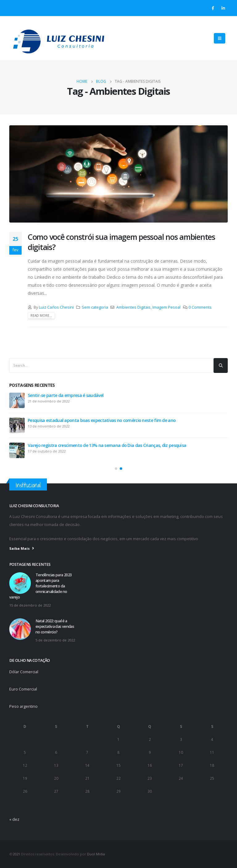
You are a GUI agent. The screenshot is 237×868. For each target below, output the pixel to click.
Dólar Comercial (24, 672)
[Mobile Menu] (220, 38)
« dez (14, 819)
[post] (17, 400)
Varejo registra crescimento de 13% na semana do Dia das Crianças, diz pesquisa (107, 445)
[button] (116, 469)
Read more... (41, 315)
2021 (16, 854)
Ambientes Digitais (133, 307)
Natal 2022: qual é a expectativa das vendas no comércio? (55, 626)
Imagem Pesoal (166, 307)
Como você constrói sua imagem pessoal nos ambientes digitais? (121, 242)
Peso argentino (23, 706)
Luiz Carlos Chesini (56, 307)
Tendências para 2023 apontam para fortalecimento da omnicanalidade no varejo (40, 586)
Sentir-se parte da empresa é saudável (66, 395)
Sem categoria (95, 307)
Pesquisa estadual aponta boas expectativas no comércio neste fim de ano (102, 420)
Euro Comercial (23, 689)
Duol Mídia (96, 854)
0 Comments (200, 307)
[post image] (118, 174)
